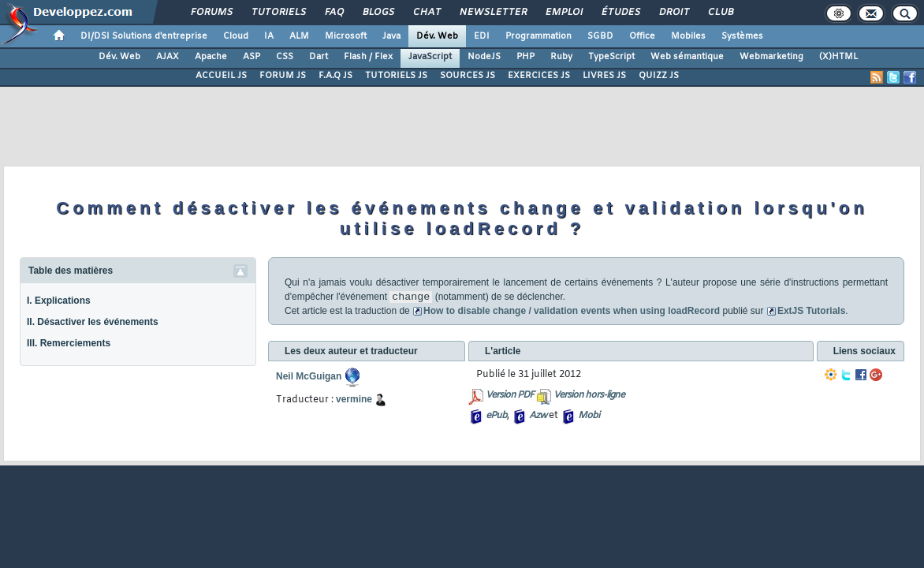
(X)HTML (838, 57)
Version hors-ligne (589, 395)
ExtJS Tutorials (806, 311)
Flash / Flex (368, 57)
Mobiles (688, 36)
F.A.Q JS (335, 76)
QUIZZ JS (659, 76)
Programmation (538, 36)
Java (391, 36)
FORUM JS (283, 76)
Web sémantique (687, 57)
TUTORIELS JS (396, 76)
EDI (482, 36)
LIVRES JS (604, 76)
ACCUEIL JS (221, 76)
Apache (211, 57)
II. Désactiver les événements (93, 322)
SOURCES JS (468, 76)
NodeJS (484, 57)
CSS (285, 57)
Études (620, 13)
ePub (496, 416)
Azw (538, 416)
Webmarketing (771, 57)
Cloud (236, 36)
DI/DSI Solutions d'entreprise (144, 36)
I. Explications (59, 301)
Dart (319, 57)
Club (720, 13)
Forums (211, 13)
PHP (525, 57)
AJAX (168, 57)
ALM (299, 36)
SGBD (600, 36)
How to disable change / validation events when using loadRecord (572, 311)
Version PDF (510, 395)
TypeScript (611, 57)
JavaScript (430, 57)
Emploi (563, 13)
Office (642, 36)
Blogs (378, 13)
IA (269, 36)
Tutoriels (278, 13)
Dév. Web (437, 36)
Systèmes (742, 36)
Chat (426, 13)
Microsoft (346, 36)
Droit (673, 13)
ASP (251, 57)
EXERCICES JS (539, 76)
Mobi (589, 416)
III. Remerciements (69, 343)
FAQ (333, 13)
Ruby (561, 57)
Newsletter (492, 13)
